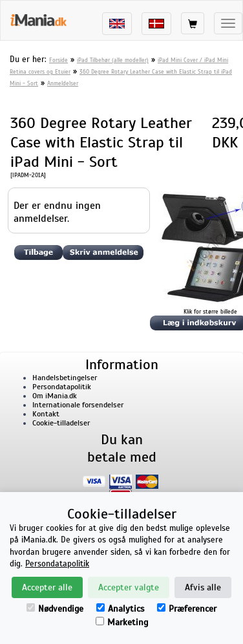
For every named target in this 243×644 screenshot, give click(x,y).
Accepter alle (47, 587)
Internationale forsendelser (78, 405)
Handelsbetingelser (65, 378)
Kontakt (46, 414)
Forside (58, 60)
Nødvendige (55, 609)
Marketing (122, 622)
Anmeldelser (63, 83)
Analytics (120, 609)
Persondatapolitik (62, 387)
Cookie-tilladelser (61, 423)
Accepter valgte (129, 587)
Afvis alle (203, 587)
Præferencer (187, 609)
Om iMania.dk (55, 396)
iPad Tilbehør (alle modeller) (113, 60)
